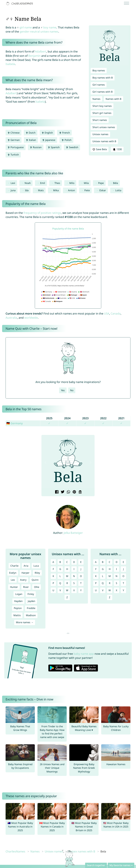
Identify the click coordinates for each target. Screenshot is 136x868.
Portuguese (16, 147)
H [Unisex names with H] (67, 569)
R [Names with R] (110, 583)
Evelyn (13, 573)
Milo (72, 183)
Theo (57, 183)
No (72, 390)
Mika (56, 190)
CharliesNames (15, 851)
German (14, 140)
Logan (19, 594)
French (64, 133)
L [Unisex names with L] (60, 576)
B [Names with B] (103, 562)
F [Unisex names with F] (53, 569)
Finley (31, 594)
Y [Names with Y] (123, 590)
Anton (71, 190)
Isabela (10, 64)
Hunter (14, 587)
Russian (36, 147)
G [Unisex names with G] (60, 569)
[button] (46, 462)
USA (107, 313)
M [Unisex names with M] (67, 576)
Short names (100, 120)
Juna (13, 190)
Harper (25, 573)
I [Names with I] (116, 569)
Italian (31, 140)
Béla (115, 183)
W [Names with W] (110, 590)
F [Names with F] (96, 569)
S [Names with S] (116, 583)
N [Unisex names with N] (74, 576)
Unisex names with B (104, 141)
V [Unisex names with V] (60, 590)
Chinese (13, 133)
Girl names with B (103, 92)
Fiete (87, 190)
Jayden (31, 601)
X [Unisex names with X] (74, 590)
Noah (28, 183)
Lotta (118, 190)
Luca (36, 566)
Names (96, 99)
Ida (27, 190)
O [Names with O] (123, 576)
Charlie (14, 566)
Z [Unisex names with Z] (67, 597)
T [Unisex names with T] (81, 583)
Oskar (103, 190)
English (47, 133)
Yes (63, 390)
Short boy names (102, 106)
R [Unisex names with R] (67, 583)
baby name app (84, 654)
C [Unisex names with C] (67, 562)
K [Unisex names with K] (53, 576)
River (26, 587)
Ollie (37, 587)
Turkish (13, 155)
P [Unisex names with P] (53, 583)
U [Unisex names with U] (53, 590)
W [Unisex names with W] (67, 590)
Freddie (31, 608)
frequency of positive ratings (42, 213)
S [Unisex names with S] (74, 583)
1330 (117, 149)
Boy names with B (103, 78)
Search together (96, 865)
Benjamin (34, 56)
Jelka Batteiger (73, 533)
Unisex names (100, 134)
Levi (13, 183)
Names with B (113, 99)
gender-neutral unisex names (39, 31)
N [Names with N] (116, 576)
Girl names (99, 85)
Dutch (31, 133)
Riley (37, 573)
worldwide (31, 318)
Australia (11, 318)
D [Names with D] (117, 562)
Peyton (18, 608)
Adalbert (41, 51)
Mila (86, 183)
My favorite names (120, 865)
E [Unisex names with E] (81, 562)
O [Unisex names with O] (81, 576)
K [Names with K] (96, 576)
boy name (50, 27)
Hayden (18, 601)
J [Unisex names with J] (81, 569)
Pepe (101, 183)
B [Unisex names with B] (60, 562)
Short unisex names (104, 127)
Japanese (49, 140)
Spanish (54, 147)
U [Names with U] (96, 590)
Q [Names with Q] (103, 583)
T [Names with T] (123, 583)
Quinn (35, 580)
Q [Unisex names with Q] (60, 583)
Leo (13, 580)
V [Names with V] (103, 590)
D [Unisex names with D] (74, 562)
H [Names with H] (110, 569)
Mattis (17, 615)
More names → (25, 622)
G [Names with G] (103, 569)
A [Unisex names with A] (53, 562)
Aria (26, 566)
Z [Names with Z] (110, 597)
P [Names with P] (96, 583)
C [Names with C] (110, 562)
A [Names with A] (96, 562)
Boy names (99, 70)
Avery (23, 580)
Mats (41, 190)
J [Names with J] (123, 569)
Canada (116, 313)
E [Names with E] (123, 562)
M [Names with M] (110, 576)
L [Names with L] (103, 576)
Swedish (72, 147)
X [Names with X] (117, 590)
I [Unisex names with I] (74, 569)
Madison (31, 615)
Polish (66, 140)
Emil (43, 183)
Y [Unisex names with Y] (81, 590)
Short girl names (102, 113)
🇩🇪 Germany (15, 423)
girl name (26, 27)
